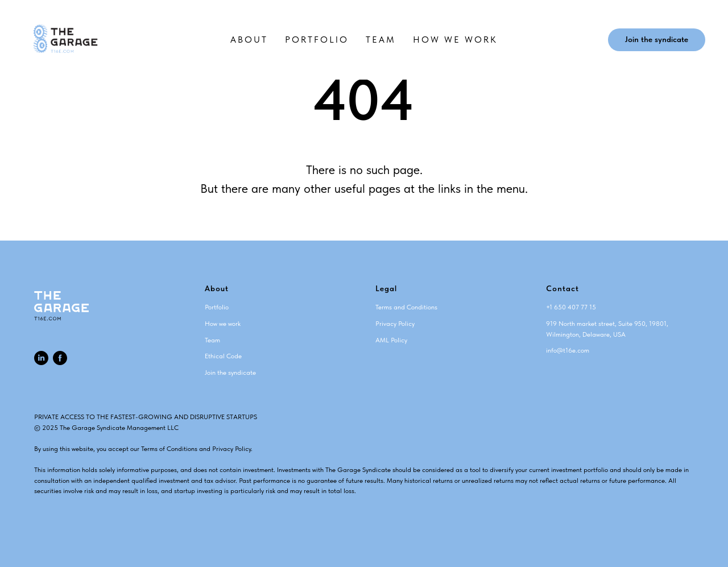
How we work (223, 324)
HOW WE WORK (455, 40)
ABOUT (249, 40)
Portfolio (217, 307)
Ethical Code (223, 356)
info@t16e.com (568, 350)
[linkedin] (41, 358)
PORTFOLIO (317, 40)
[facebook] (60, 358)
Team (212, 340)
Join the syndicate (230, 373)
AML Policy (391, 340)
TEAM (381, 40)
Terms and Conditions (406, 307)
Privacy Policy (395, 324)
